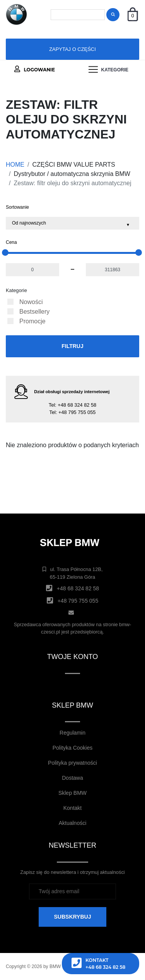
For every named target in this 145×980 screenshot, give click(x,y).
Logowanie (35, 69)
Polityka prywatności (72, 763)
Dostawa (72, 778)
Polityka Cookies (73, 748)
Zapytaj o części (72, 49)
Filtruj (72, 346)
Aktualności (73, 823)
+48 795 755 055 (77, 412)
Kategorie (16, 290)
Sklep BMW (72, 793)
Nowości (31, 302)
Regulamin (72, 733)
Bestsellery (34, 312)
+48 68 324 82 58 (77, 405)
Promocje (32, 321)
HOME (15, 165)
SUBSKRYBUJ (73, 917)
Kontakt (72, 808)
